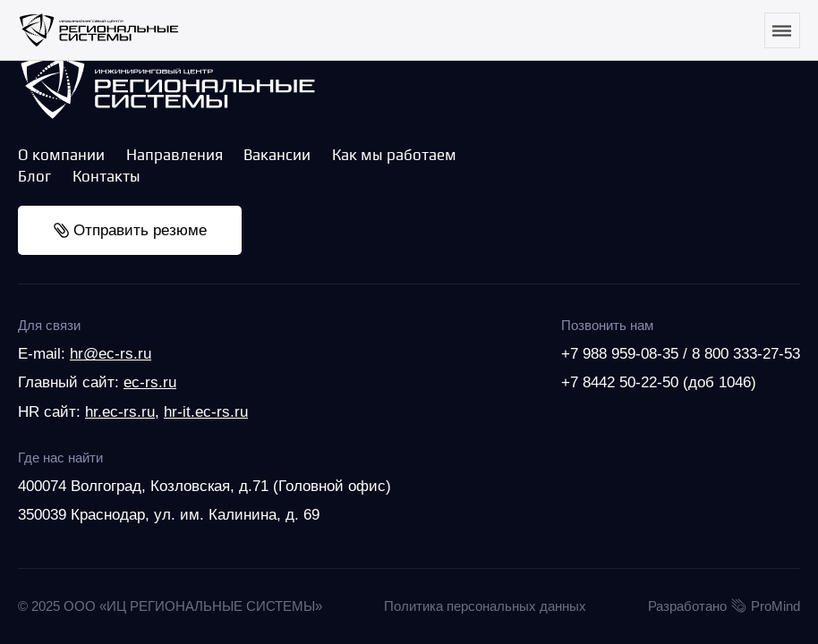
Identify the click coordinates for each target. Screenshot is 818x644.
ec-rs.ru (150, 382)
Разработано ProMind (724, 606)
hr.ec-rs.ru (120, 411)
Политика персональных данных (485, 606)
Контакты (107, 176)
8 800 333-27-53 (746, 353)
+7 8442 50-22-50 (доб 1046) (659, 382)
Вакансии (277, 155)
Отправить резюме (130, 230)
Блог (34, 176)
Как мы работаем (394, 155)
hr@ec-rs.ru (111, 353)
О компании (61, 155)
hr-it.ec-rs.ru (206, 411)
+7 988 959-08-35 (620, 353)
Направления (175, 155)
